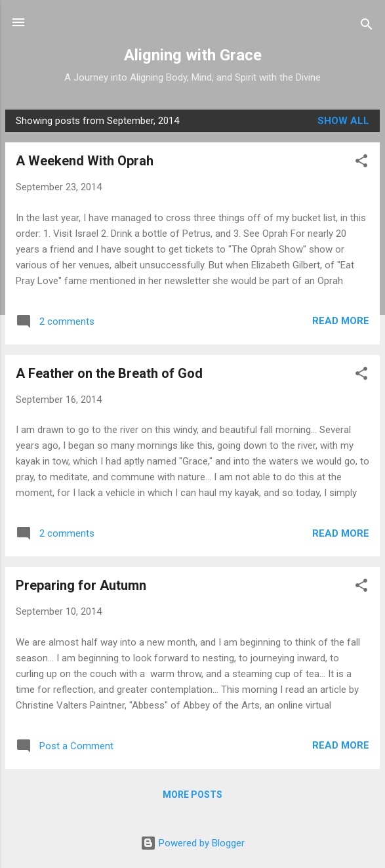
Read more (341, 321)
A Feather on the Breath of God (109, 373)
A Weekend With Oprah (85, 161)
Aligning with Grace (193, 55)
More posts (192, 795)
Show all (343, 121)
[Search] (367, 27)
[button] (361, 163)
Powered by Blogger (192, 843)
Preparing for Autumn (81, 585)
